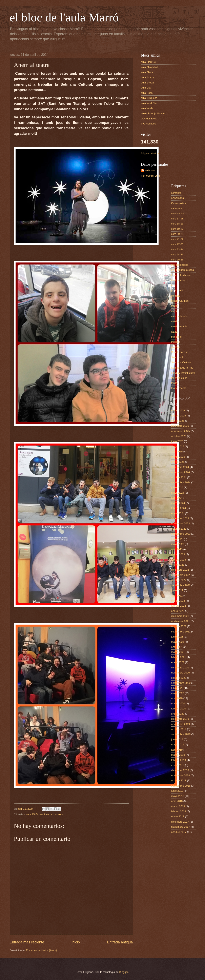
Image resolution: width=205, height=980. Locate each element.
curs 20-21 (177, 234)
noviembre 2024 (181, 472)
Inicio (76, 942)
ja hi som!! (177, 290)
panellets (177, 337)
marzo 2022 (178, 601)
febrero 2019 (179, 760)
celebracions (179, 213)
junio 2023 (177, 539)
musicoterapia (179, 326)
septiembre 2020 (181, 683)
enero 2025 (178, 462)
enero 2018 (178, 816)
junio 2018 (177, 791)
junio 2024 (177, 487)
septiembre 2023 (181, 534)
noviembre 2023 (181, 523)
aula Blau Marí (149, 67)
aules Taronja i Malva (153, 113)
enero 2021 (178, 662)
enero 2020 (178, 714)
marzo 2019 (178, 755)
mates (175, 306)
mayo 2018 (178, 796)
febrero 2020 (179, 709)
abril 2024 (177, 498)
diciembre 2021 (180, 616)
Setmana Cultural (181, 362)
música (175, 321)
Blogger (124, 972)
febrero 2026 (179, 416)
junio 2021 (177, 637)
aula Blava (147, 72)
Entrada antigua (120, 942)
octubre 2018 (179, 780)
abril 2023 (177, 549)
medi (174, 311)
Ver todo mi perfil (151, 176)
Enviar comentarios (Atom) (41, 950)
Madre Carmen (180, 301)
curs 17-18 (177, 219)
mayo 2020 (178, 693)
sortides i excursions (52, 814)
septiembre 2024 (181, 482)
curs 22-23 (177, 244)
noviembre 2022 (181, 575)
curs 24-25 (177, 254)
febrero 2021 (179, 657)
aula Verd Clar (149, 103)
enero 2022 (178, 611)
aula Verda (147, 108)
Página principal (150, 153)
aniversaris (178, 198)
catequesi (177, 208)
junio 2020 (177, 688)
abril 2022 (177, 596)
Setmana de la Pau (182, 368)
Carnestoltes (179, 203)
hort (173, 285)
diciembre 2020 (180, 668)
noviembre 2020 (181, 673)
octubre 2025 (179, 436)
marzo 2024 (178, 503)
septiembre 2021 (181, 632)
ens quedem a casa (183, 270)
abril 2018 (177, 801)
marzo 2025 (178, 457)
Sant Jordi (177, 357)
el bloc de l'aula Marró (64, 17)
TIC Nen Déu (149, 124)
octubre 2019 (179, 729)
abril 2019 (177, 750)
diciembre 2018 (180, 770)
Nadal (175, 332)
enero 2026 (178, 421)
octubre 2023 (179, 529)
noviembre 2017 (181, 827)
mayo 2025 (178, 446)
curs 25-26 (177, 260)
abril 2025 (177, 452)
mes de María (179, 316)
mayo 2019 (178, 744)
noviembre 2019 (181, 724)
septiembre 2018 (181, 786)
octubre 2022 (179, 580)
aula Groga (147, 83)
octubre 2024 (179, 477)
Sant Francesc (180, 352)
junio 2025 (177, 441)
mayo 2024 (178, 493)
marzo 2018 (178, 806)
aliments (176, 193)
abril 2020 (177, 698)
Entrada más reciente (27, 942)
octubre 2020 (179, 678)
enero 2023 (178, 565)
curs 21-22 (177, 239)
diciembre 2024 (180, 467)
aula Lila (146, 88)
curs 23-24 (32, 814)
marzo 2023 (178, 554)
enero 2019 (178, 765)
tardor (175, 383)
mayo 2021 (178, 642)
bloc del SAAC (149, 119)
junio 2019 (177, 739)
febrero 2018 (179, 811)
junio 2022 (177, 590)
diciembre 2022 (180, 570)
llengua (176, 296)
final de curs (178, 280)
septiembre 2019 (181, 734)
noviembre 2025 (181, 431)
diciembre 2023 (180, 518)
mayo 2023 (178, 544)
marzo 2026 (178, 410)
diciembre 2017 (180, 822)
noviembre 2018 (181, 775)
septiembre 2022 (181, 585)
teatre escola (179, 388)
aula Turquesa (149, 98)
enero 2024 (178, 513)
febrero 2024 (179, 508)
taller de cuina (179, 378)
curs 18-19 (177, 224)
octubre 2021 (179, 626)
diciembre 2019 (180, 719)
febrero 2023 (179, 560)
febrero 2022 (179, 606)
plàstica (176, 347)
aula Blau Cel (149, 62)
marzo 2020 (178, 703)
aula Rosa (147, 93)
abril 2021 (177, 647)
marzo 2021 (178, 652)
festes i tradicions (181, 275)
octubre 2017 (179, 832)
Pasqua (176, 342)
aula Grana (147, 77)
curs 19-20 (177, 229)
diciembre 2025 (180, 426)
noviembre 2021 (181, 621)
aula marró (152, 170)
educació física (180, 265)
